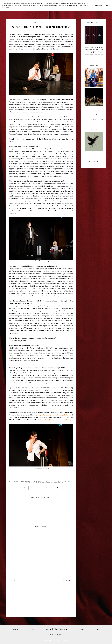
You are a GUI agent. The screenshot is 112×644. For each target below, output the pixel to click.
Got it (108, 5)
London (51, 481)
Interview (23, 481)
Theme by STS (59, 635)
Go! (32, 629)
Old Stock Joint (61, 481)
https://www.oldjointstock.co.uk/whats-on (54, 415)
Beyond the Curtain (56, 630)
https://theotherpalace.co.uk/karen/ (57, 420)
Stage (33, 483)
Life (45, 481)
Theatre (54, 483)
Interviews (33, 481)
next (68, 580)
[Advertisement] (41, 598)
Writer (61, 483)
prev (14, 580)
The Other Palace (43, 483)
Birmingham (14, 481)
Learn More (99, 5)
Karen (40, 481)
